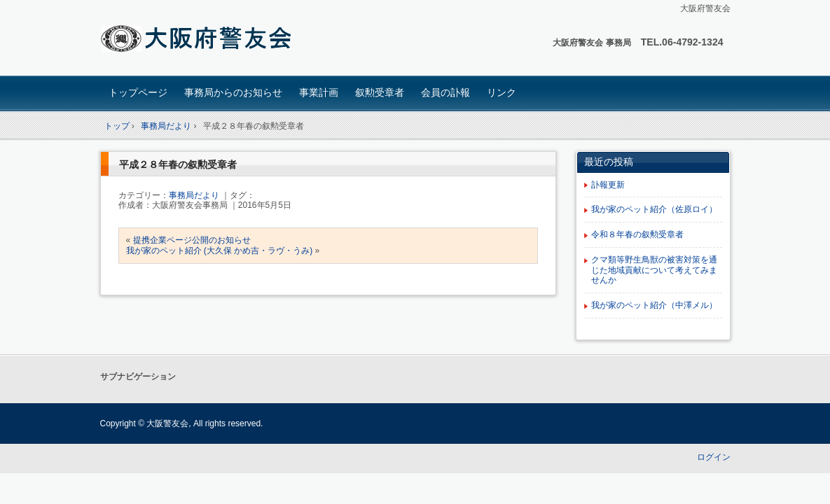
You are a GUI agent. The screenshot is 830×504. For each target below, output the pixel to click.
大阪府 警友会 (199, 40)
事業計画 (319, 92)
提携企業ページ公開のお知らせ (192, 240)
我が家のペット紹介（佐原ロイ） (654, 209)
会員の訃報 (445, 92)
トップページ (138, 92)
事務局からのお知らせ (233, 92)
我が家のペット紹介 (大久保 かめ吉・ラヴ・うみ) (220, 251)
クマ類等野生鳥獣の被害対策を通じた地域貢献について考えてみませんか (654, 270)
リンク (502, 92)
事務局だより (194, 195)
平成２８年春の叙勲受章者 (178, 164)
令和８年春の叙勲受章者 (637, 234)
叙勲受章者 (380, 92)
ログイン (714, 457)
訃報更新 (608, 185)
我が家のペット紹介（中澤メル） (654, 305)
